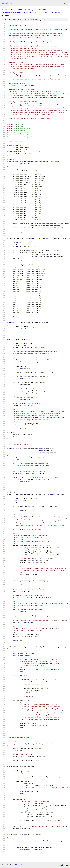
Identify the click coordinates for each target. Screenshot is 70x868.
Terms (23, 865)
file (42, 20)
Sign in (66, 3)
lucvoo (39, 10)
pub (11, 10)
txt (62, 865)
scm (16, 10)
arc (52, 12)
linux (21, 10)
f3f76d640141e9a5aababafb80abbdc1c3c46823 (22, 12)
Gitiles (12, 865)
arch (47, 12)
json (66, 865)
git (33, 10)
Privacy (17, 865)
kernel (5, 10)
